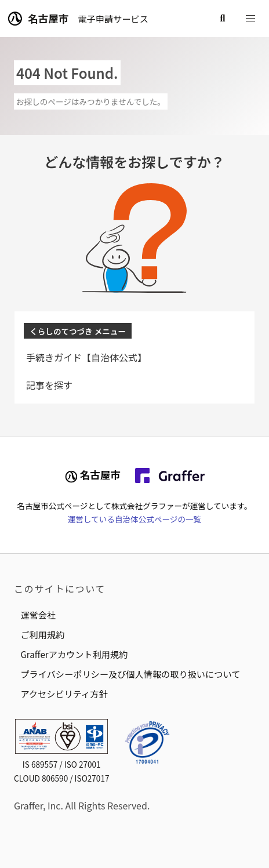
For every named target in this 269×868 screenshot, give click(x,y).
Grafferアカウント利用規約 (74, 654)
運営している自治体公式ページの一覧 (134, 519)
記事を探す (49, 385)
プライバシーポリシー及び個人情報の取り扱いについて (130, 674)
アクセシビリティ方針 (64, 693)
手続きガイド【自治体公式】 (86, 357)
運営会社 (38, 615)
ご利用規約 (42, 634)
